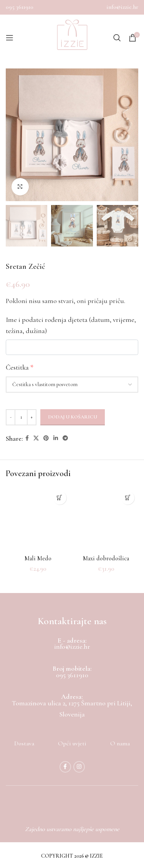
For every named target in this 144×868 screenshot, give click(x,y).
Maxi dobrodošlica (106, 558)
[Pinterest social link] (46, 438)
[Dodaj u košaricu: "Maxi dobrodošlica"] (128, 498)
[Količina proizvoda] (21, 417)
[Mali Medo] (38, 520)
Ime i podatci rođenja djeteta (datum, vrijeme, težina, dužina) (71, 325)
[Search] (117, 38)
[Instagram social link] (79, 767)
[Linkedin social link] (56, 438)
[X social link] (36, 438)
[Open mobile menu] (10, 38)
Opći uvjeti (72, 743)
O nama (120, 743)
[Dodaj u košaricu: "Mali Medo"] (60, 498)
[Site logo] (72, 38)
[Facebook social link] (27, 438)
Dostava (24, 743)
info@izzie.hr (122, 7)
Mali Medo (38, 558)
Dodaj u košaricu (73, 417)
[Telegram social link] (65, 438)
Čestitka (20, 367)
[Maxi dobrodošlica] (106, 520)
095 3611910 (20, 7)
